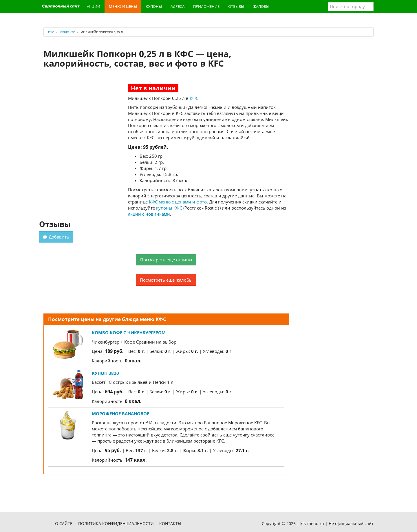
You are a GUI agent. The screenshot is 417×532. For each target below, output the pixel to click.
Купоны (154, 6)
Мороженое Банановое (120, 414)
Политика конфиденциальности (116, 523)
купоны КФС (169, 208)
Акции (94, 6)
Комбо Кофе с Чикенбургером (129, 333)
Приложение (206, 6)
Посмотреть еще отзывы (166, 260)
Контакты (170, 523)
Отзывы (236, 6)
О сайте (64, 523)
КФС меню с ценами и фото (178, 202)
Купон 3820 (105, 373)
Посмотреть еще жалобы (166, 280)
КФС (194, 98)
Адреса (178, 6)
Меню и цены (123, 6)
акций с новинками (149, 214)
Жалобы (261, 6)
